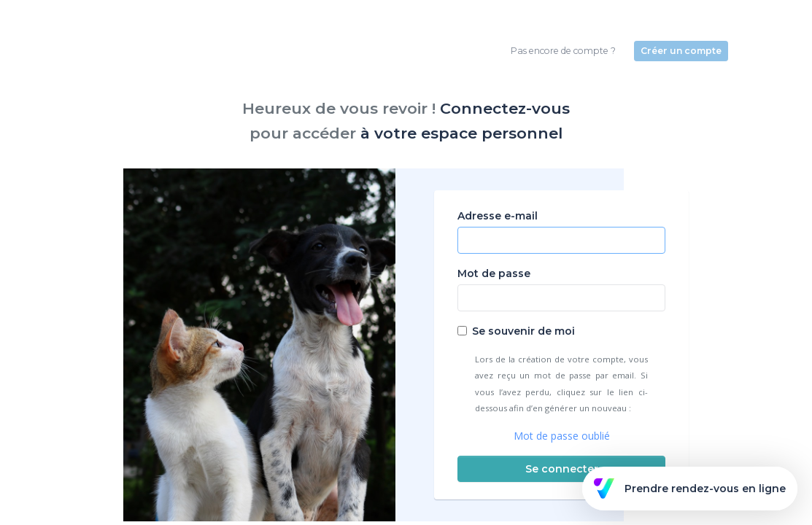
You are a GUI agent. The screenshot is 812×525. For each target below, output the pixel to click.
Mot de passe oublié (562, 436)
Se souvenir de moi (523, 331)
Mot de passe (494, 273)
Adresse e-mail (498, 216)
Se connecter (562, 469)
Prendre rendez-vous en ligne (690, 489)
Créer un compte (681, 51)
